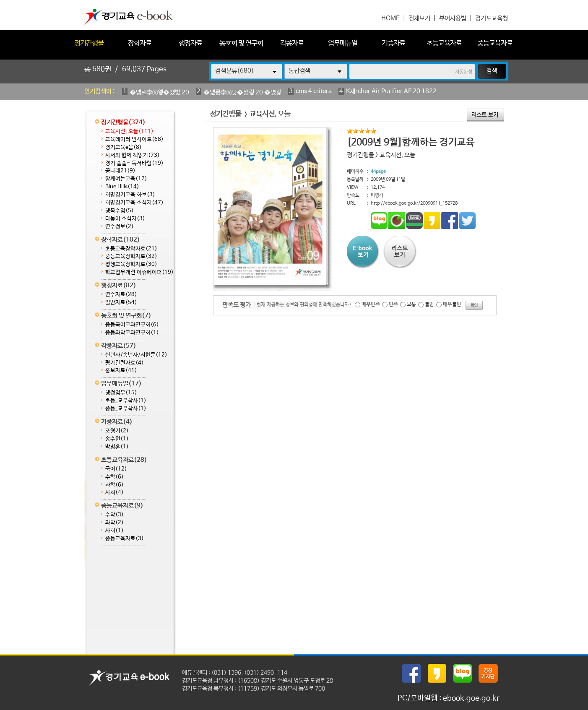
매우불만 (452, 304)
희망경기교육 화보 (130, 195)
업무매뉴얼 (343, 43)
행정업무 (121, 393)
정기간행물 (89, 43)
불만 (429, 304)
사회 (114, 493)
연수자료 (121, 295)
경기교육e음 (124, 147)
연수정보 (120, 227)
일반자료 (121, 303)
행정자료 (190, 43)
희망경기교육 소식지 (134, 203)
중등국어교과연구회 (132, 325)
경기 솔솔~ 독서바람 (134, 163)
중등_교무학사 (126, 409)
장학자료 (140, 43)
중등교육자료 (495, 43)
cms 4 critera (314, 91)
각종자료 (292, 43)
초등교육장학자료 (131, 249)
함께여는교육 (126, 179)
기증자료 (393, 43)
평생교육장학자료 (131, 264)
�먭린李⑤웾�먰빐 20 (159, 92)
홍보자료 (121, 371)
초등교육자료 (444, 43)
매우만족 (371, 304)
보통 (411, 304)
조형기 (117, 431)
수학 (114, 477)
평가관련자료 (125, 363)
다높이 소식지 (125, 219)
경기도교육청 (492, 18)
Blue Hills (122, 187)
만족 (393, 304)
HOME (390, 18)
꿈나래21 (120, 171)
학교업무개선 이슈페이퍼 (139, 272)
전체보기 (419, 18)
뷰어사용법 (453, 18)
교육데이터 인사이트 (134, 139)
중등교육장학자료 (131, 256)
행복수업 (120, 211)
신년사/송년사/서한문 (136, 355)
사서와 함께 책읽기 (133, 155)
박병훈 (117, 447)
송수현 (117, 439)
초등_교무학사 (126, 401)
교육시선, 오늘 (129, 131)
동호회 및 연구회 (241, 43)
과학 (114, 485)
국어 (116, 469)
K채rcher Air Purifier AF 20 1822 (391, 91)
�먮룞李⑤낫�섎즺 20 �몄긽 (242, 92)
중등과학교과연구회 (132, 333)
